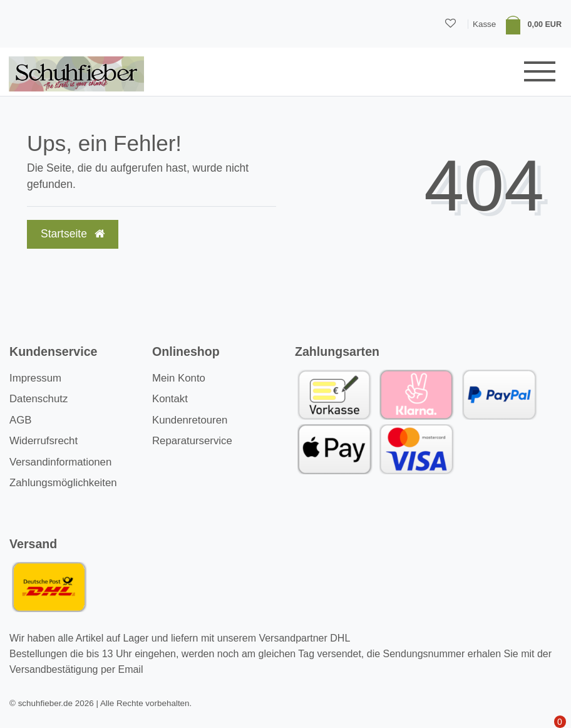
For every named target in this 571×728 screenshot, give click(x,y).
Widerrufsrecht (44, 441)
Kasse (484, 24)
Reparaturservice (192, 441)
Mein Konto (179, 378)
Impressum (35, 378)
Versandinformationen (60, 462)
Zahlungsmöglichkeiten (63, 483)
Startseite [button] (73, 234)
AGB (20, 420)
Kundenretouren (190, 420)
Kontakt (170, 399)
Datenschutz (39, 399)
